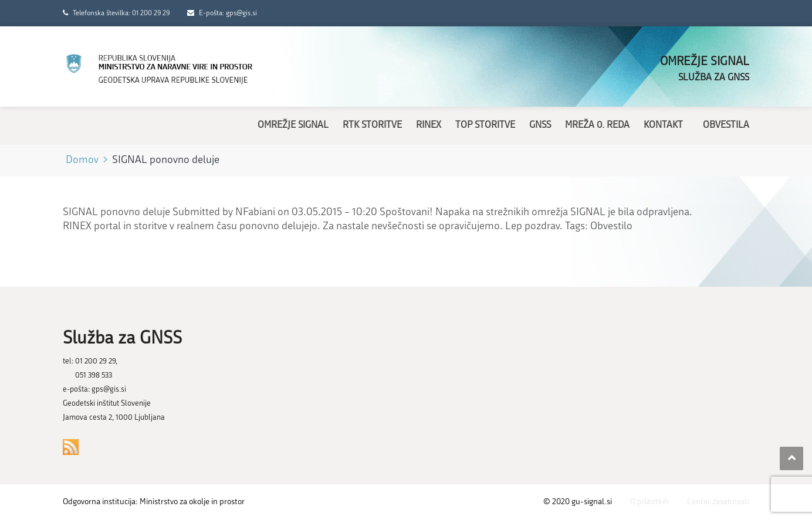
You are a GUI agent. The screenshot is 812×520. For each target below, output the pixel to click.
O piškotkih (649, 502)
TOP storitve (485, 125)
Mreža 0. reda (597, 125)
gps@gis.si (109, 390)
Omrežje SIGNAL (293, 125)
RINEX (429, 125)
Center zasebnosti (718, 502)
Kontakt (663, 125)
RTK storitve (372, 125)
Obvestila (726, 125)
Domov (82, 160)
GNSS (540, 125)
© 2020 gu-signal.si (578, 502)
